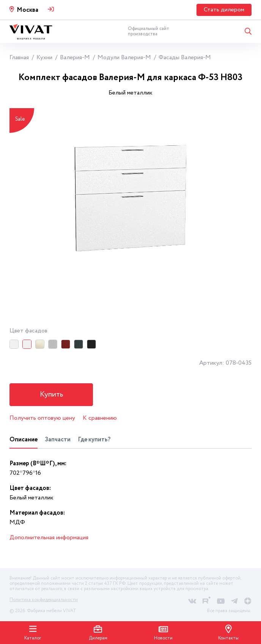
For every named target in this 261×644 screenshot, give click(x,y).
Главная (19, 57)
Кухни (44, 57)
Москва (28, 10)
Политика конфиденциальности (44, 600)
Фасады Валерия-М (185, 57)
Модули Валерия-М (124, 57)
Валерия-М (75, 57)
